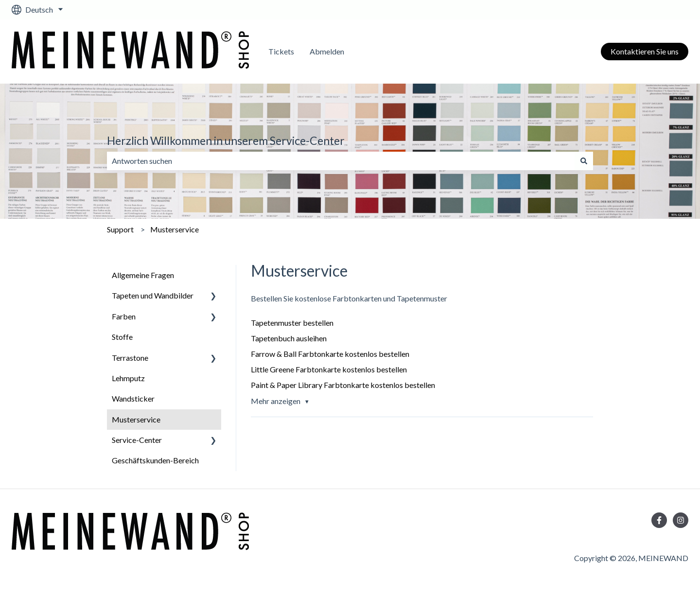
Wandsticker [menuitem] (133, 398)
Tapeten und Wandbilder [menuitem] (153, 295)
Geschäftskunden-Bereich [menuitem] (155, 460)
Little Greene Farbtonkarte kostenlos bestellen (329, 369)
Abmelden (327, 51)
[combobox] (341, 161)
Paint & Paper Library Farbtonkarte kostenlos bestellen (343, 385)
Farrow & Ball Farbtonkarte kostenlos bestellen (330, 354)
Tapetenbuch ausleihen (289, 338)
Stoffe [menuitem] (122, 337)
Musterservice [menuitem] (136, 419)
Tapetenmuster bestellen (292, 323)
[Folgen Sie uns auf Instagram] (681, 520)
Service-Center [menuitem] (137, 440)
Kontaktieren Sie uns (645, 51)
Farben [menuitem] (124, 316)
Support (120, 229)
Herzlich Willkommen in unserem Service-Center (226, 141)
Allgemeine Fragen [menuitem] (143, 275)
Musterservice (175, 229)
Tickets (281, 51)
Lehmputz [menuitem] (128, 378)
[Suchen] (584, 161)
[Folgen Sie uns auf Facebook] (659, 520)
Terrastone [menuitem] (130, 358)
